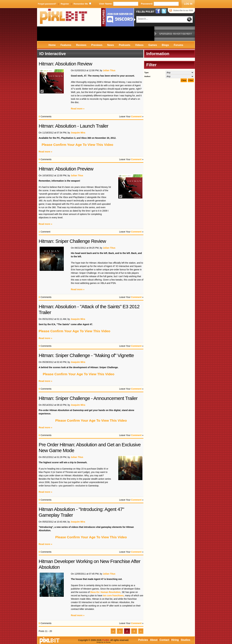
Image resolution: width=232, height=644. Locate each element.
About (154, 640)
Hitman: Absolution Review (65, 64)
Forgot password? (47, 4)
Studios (186, 640)
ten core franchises (113, 596)
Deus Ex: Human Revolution (105, 592)
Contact (164, 640)
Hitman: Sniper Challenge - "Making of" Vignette (86, 355)
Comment (136, 116)
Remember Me (81, 4)
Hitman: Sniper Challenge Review (72, 241)
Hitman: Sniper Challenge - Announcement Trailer (88, 398)
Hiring (175, 640)
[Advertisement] (96, 34)
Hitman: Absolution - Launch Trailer (73, 126)
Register (65, 4)
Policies (143, 640)
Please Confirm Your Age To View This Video (77, 145)
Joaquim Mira (78, 133)
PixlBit (64, 17)
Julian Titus (109, 70)
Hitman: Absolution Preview (66, 169)
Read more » (78, 109)
